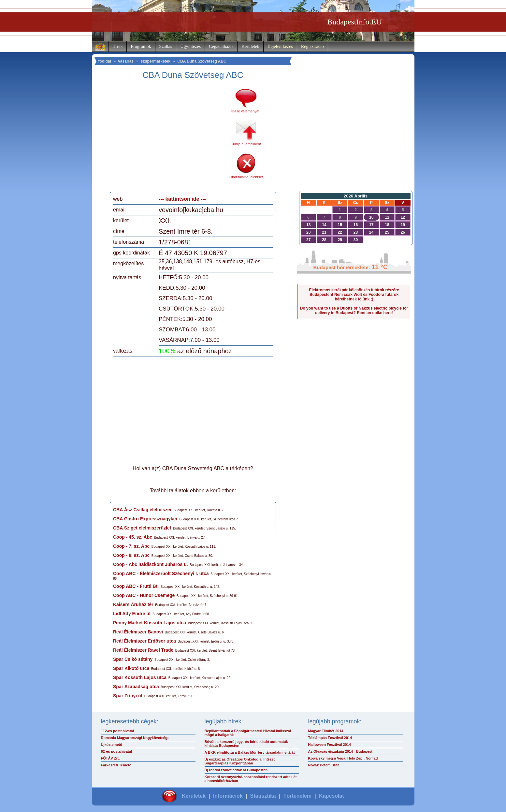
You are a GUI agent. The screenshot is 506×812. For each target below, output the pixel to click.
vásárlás (126, 61)
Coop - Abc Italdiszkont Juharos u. (151, 564)
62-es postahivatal (116, 751)
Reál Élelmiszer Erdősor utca (145, 641)
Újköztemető (112, 745)
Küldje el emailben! (246, 144)
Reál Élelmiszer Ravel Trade (143, 650)
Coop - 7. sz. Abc (131, 546)
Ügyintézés (190, 46)
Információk (228, 796)
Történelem (297, 796)
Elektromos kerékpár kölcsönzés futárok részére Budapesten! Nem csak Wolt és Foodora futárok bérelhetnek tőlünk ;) (354, 295)
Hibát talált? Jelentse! (246, 177)
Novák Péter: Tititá (324, 765)
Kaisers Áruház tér (133, 604)
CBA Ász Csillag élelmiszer (142, 510)
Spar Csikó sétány (133, 659)
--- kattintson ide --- (182, 199)
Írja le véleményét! (246, 111)
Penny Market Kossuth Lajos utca (150, 623)
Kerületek (250, 46)
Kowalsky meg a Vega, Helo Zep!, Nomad (343, 758)
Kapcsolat (331, 796)
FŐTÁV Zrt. (110, 758)
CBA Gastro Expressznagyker (145, 519)
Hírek (118, 46)
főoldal (105, 61)
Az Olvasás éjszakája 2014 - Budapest (340, 751)
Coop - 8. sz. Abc (131, 555)
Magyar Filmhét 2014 (326, 731)
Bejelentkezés (280, 46)
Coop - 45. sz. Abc (133, 537)
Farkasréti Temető (116, 765)
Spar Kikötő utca (131, 668)
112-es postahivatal (118, 731)
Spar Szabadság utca (136, 687)
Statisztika (263, 796)
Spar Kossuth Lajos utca (140, 677)
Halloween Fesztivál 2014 (330, 745)
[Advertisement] (168, 138)
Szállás (166, 46)
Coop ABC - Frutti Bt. (136, 586)
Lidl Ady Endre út (132, 614)
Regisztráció (312, 46)
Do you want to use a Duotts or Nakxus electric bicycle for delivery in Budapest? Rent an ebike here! (354, 311)
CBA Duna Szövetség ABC (202, 61)
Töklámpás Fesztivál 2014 (330, 738)
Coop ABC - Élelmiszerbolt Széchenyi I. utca (161, 573)
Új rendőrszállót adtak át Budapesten (236, 770)
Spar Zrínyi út (128, 696)
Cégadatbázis (221, 46)
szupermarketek (156, 61)
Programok (141, 46)
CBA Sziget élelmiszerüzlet (142, 528)
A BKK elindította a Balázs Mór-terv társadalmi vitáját (250, 752)
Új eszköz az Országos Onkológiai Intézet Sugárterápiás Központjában (240, 761)
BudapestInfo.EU (354, 22)
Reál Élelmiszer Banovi (138, 632)
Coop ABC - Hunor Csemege (144, 595)
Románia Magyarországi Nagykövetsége (135, 738)
